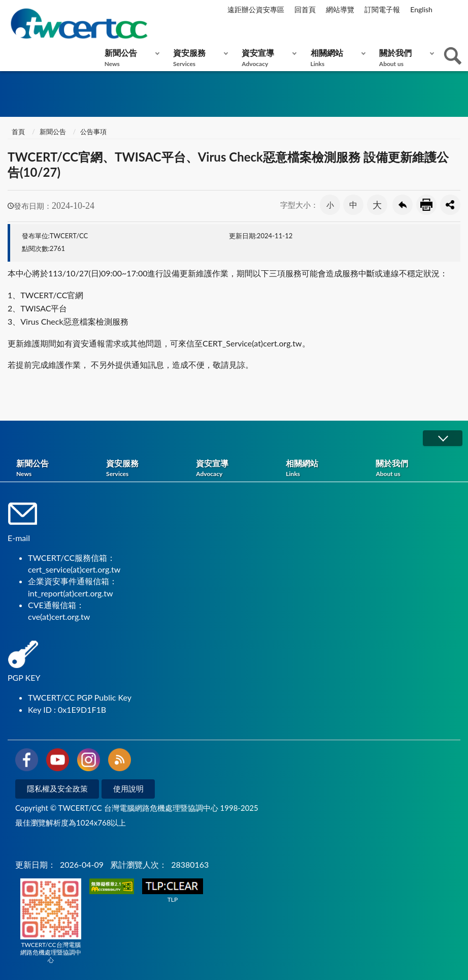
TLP (173, 891)
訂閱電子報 (382, 9)
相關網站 (336, 58)
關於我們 (404, 58)
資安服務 (198, 58)
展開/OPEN (443, 438)
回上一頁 (403, 205)
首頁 (18, 132)
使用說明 (128, 788)
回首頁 (305, 9)
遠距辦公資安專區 (256, 9)
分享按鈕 (450, 205)
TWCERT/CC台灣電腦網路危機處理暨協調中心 (51, 921)
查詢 (453, 56)
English (421, 9)
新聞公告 (130, 58)
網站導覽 (340, 9)
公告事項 (93, 132)
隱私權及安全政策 (57, 788)
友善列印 (426, 205)
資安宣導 (267, 58)
